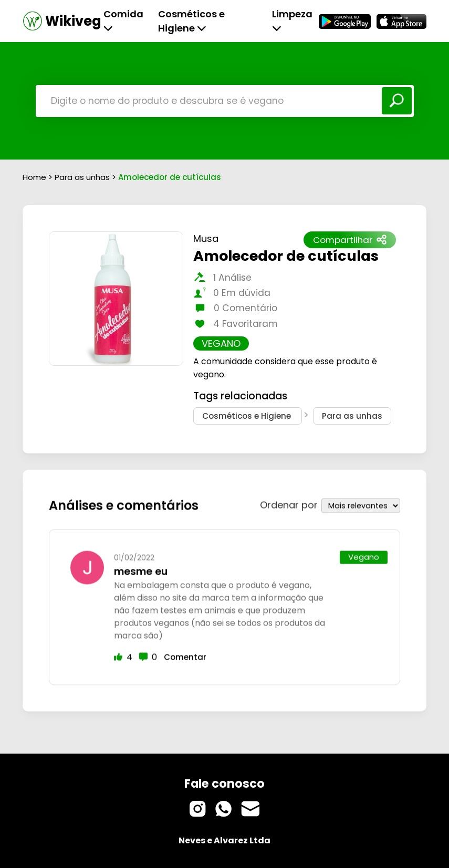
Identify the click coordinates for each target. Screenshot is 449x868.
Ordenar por (289, 502)
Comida (123, 20)
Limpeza (292, 20)
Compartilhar (350, 240)
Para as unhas (83, 177)
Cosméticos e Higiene (191, 21)
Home (34, 177)
